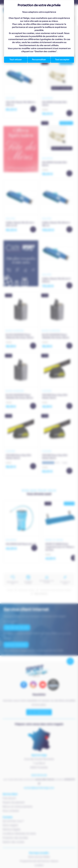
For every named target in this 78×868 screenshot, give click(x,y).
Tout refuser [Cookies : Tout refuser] (16, 60)
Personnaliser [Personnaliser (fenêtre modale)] (39, 60)
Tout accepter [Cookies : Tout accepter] (62, 60)
